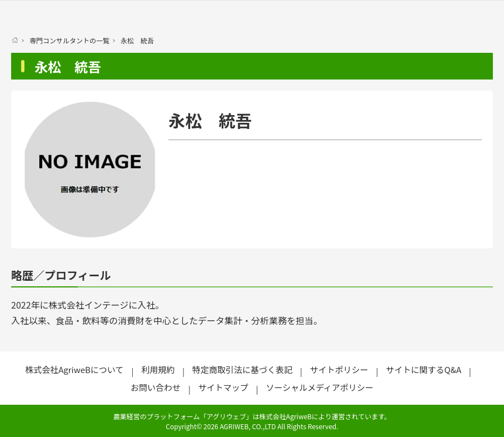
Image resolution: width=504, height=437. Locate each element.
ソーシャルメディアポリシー (320, 387)
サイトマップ (223, 387)
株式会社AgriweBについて (74, 369)
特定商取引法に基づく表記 (242, 369)
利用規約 (158, 369)
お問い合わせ (156, 387)
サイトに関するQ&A (424, 369)
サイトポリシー (339, 369)
